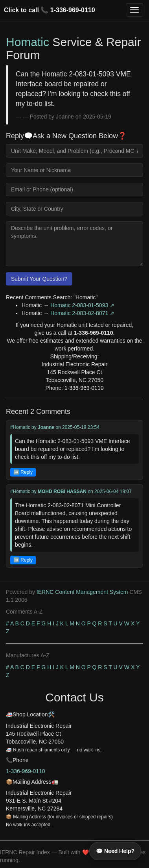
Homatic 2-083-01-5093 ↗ (82, 305)
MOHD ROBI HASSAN (62, 491)
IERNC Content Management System (82, 592)
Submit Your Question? (39, 279)
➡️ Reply (23, 472)
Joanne (46, 427)
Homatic (28, 42)
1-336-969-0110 (73, 10)
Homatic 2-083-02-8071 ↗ (82, 313)
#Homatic (20, 427)
